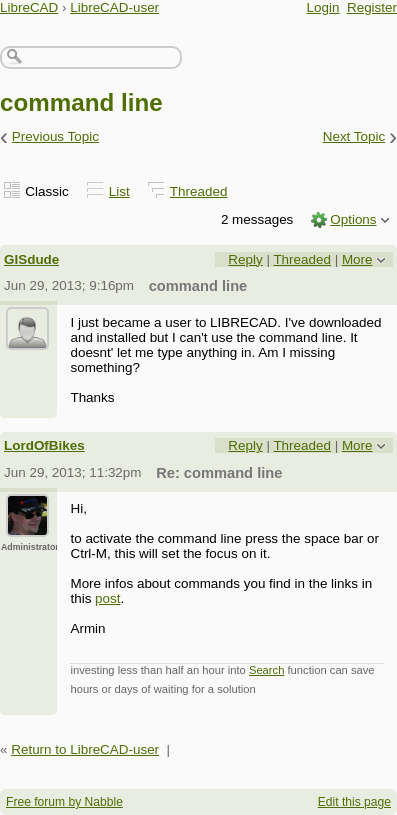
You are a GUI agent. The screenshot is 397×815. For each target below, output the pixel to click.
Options (353, 219)
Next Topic (354, 136)
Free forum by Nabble (64, 802)
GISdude (31, 259)
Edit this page (354, 802)
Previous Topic (55, 136)
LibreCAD (29, 7)
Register (372, 7)
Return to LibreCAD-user (85, 749)
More (357, 259)
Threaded (199, 191)
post (107, 598)
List (119, 191)
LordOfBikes (44, 445)
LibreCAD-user (114, 7)
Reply (245, 259)
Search (266, 670)
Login (323, 7)
